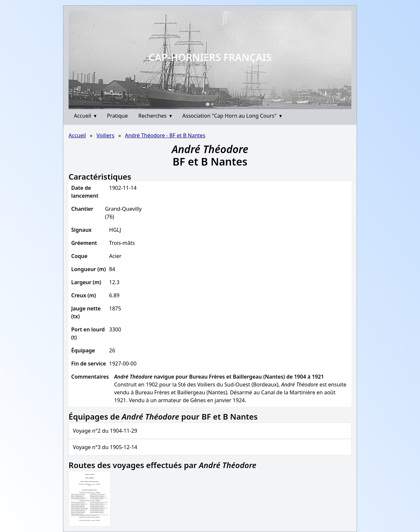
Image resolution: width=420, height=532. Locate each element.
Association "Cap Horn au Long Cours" (232, 116)
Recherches (155, 116)
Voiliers (105, 135)
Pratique (117, 116)
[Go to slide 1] (208, 104)
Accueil (85, 116)
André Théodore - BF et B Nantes (165, 135)
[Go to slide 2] (212, 104)
